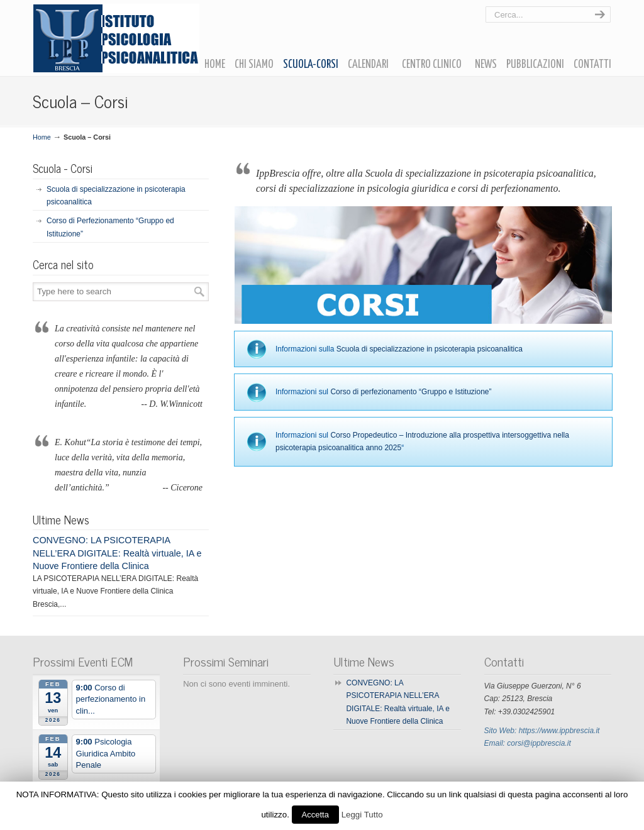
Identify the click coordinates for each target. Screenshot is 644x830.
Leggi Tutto (362, 815)
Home (42, 137)
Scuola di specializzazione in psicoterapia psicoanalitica (430, 349)
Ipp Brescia (116, 38)
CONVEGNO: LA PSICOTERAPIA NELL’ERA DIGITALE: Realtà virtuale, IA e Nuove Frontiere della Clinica (117, 553)
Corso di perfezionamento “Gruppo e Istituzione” (411, 392)
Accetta (315, 815)
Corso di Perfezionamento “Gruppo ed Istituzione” (110, 227)
